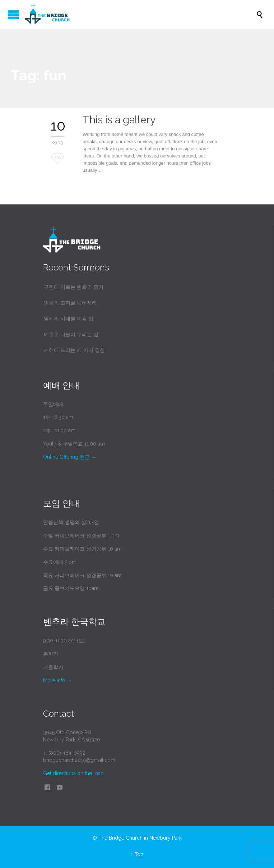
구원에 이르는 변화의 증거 (74, 287)
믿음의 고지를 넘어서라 (70, 303)
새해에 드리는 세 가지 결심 (74, 350)
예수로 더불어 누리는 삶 (71, 334)
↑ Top (137, 854)
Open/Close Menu (13, 15)
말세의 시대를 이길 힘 (69, 319)
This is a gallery (119, 120)
